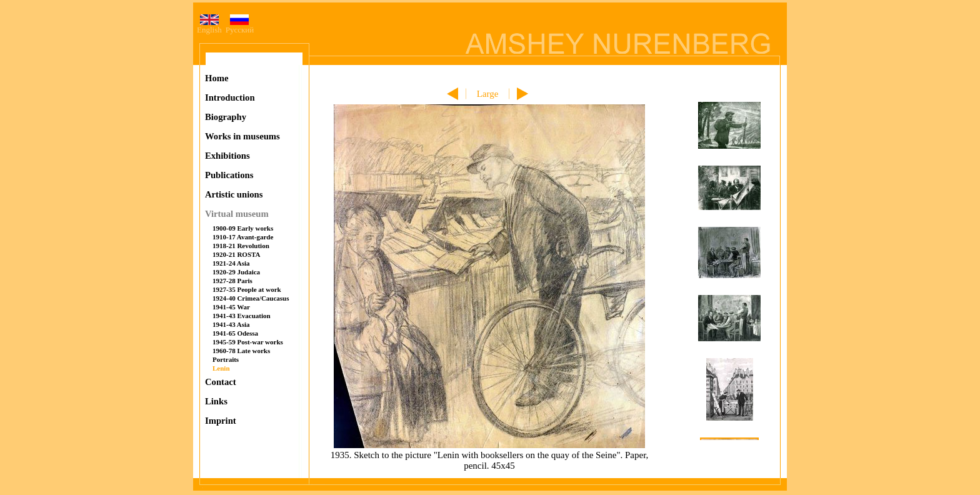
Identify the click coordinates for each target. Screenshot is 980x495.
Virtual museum (237, 214)
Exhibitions (227, 156)
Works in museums (242, 136)
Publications (229, 175)
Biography (226, 117)
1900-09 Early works (243, 228)
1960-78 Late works (241, 351)
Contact (221, 382)
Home (217, 78)
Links (216, 401)
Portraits (226, 359)
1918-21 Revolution (241, 246)
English (209, 26)
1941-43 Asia (231, 324)
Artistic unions (234, 194)
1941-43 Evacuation (242, 316)
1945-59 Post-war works (248, 342)
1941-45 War (231, 307)
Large (488, 94)
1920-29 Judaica (236, 272)
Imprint (221, 421)
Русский (240, 26)
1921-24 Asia (231, 263)
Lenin (221, 368)
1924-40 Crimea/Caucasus (251, 298)
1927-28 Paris (232, 281)
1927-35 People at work (247, 289)
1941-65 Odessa (235, 333)
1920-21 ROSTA (237, 254)
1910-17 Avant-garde (243, 237)
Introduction (230, 97)
